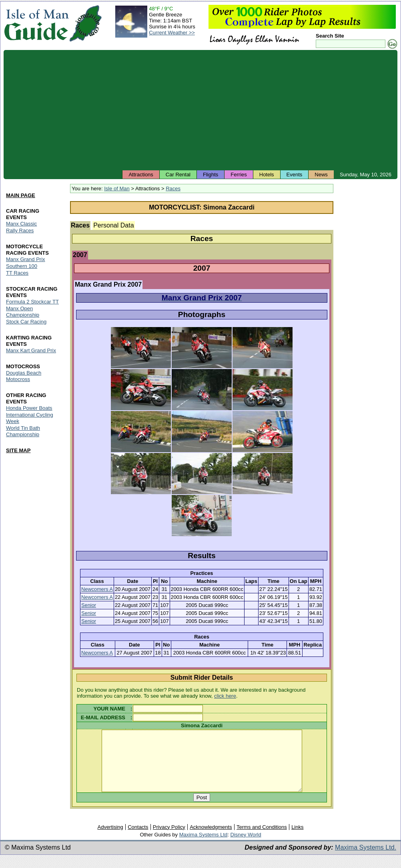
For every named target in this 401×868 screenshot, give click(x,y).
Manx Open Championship (23, 312)
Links (297, 839)
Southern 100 (22, 266)
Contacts (138, 839)
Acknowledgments (211, 839)
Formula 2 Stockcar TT (32, 302)
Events (295, 175)
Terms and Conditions (262, 839)
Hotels (267, 175)
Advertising (110, 839)
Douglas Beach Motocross (24, 376)
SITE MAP (18, 450)
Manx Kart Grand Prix (31, 350)
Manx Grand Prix (26, 259)
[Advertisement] (200, 110)
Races (173, 189)
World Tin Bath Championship (23, 431)
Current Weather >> (172, 33)
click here (225, 696)
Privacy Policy (169, 839)
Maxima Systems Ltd (204, 847)
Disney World (246, 847)
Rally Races (20, 230)
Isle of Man (117, 189)
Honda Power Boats (29, 408)
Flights (211, 175)
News (321, 175)
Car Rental (178, 175)
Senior (89, 605)
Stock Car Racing (26, 322)
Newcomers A (97, 589)
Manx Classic (21, 224)
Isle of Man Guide (36, 23)
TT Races (17, 273)
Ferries (239, 175)
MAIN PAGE (21, 195)
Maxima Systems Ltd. (366, 859)
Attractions (141, 175)
